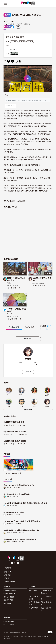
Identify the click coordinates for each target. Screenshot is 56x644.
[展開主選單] (5, 4)
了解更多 (28, 372)
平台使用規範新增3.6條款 (14, 512)
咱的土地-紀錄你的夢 (35, 603)
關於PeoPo (8, 572)
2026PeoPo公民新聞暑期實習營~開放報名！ (22, 521)
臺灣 (12, 37)
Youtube (18, 563)
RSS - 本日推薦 (9, 625)
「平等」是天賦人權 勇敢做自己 (17, 310)
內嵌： (7, 95)
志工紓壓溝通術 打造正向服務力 (17, 494)
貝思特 (47, 395)
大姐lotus (22, 395)
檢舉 (18, 27)
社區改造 (22, 42)
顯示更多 (14, 50)
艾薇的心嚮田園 (12, 542)
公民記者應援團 (9, 597)
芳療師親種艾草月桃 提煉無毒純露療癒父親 (21, 530)
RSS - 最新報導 (9, 622)
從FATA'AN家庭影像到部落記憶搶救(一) (20, 485)
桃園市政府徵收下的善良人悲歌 (16, 279)
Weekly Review (10, 581)
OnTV (7, 15)
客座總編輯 (7, 603)
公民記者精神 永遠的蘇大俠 (15, 432)
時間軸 (7, 578)
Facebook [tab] (14, 327)
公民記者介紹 (8, 600)
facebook (12, 563)
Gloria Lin (10, 314)
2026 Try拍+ (33, 591)
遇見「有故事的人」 (46, 609)
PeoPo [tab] (30, 327)
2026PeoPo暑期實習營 (12, 473)
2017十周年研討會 (46, 598)
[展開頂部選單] (51, 4)
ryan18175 (10, 487)
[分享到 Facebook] (9, 61)
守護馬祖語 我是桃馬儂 (42, 278)
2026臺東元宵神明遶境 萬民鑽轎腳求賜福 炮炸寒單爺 (25, 503)
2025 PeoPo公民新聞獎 (35, 598)
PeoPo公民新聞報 (10, 591)
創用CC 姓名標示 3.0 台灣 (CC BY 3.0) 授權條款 (15, 54)
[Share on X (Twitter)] (12, 61)
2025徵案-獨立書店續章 (46, 592)
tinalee (34, 395)
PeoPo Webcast (9, 594)
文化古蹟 (14, 42)
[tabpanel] (28, 334)
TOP (50, 632)
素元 (8, 506)
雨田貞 (9, 283)
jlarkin (9, 395)
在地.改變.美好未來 (47, 603)
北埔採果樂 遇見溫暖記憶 (14, 422)
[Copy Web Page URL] (20, 61)
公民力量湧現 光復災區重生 (15, 441)
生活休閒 (30, 42)
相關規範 (8, 575)
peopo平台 (10, 515)
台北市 (16, 37)
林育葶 (35, 281)
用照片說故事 (34, 608)
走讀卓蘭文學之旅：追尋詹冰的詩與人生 (20, 539)
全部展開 (28, 410)
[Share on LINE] (16, 61)
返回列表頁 (28, 339)
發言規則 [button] (49, 327)
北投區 (22, 37)
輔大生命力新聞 (12, 533)
